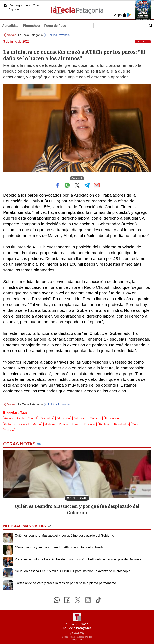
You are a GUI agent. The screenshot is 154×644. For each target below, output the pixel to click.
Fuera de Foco (55, 26)
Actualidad (10, 26)
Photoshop (31, 26)
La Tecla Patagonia (30, 35)
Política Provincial (59, 35)
